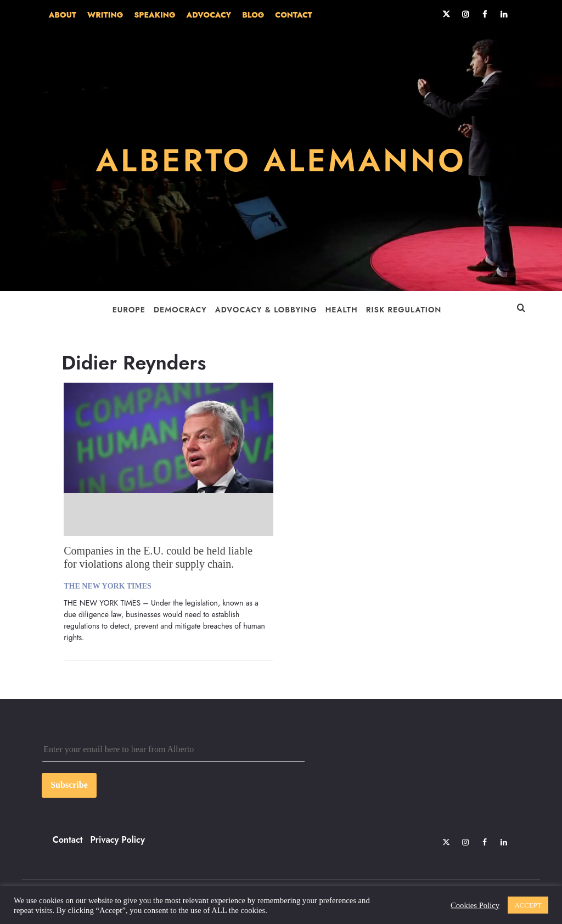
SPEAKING (154, 15)
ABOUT (63, 15)
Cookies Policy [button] (475, 905)
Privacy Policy (118, 840)
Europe (129, 310)
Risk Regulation (404, 310)
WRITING (105, 15)
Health (342, 310)
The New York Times (108, 586)
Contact (68, 840)
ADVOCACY (209, 15)
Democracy (180, 310)
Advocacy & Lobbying (266, 310)
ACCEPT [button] (528, 905)
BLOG (253, 15)
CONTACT (293, 15)
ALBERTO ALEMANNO (281, 160)
